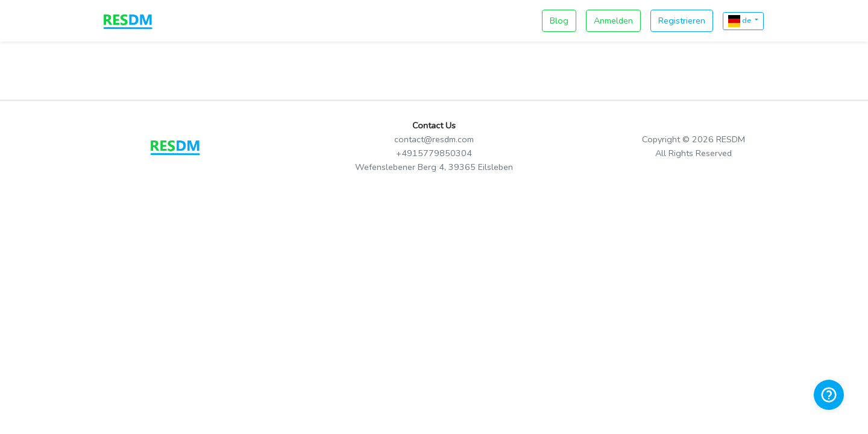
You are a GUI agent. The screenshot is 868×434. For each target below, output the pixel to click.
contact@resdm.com (434, 139)
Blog (559, 20)
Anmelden (613, 20)
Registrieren (682, 20)
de (741, 21)
